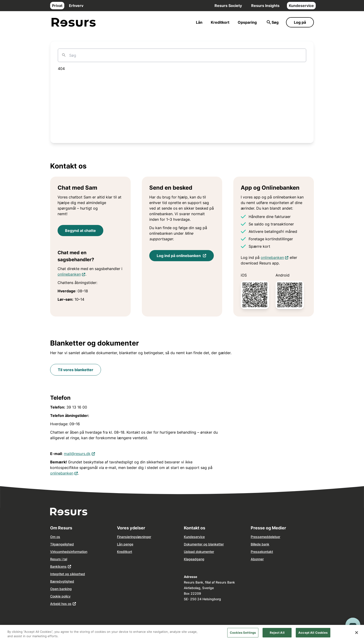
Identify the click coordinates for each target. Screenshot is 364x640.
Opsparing (247, 22)
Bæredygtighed (62, 581)
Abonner (257, 559)
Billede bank (260, 544)
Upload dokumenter (199, 552)
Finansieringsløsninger (134, 537)
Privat (57, 6)
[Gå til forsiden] (74, 22)
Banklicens (58, 566)
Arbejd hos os (61, 604)
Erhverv (76, 6)
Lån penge (125, 544)
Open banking (61, 589)
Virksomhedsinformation (69, 552)
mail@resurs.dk (80, 453)
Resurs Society (228, 6)
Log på (300, 22)
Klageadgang (194, 559)
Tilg (53, 544)
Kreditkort (220, 22)
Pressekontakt (262, 552)
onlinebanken (71, 274)
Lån (199, 22)
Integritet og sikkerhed (68, 574)
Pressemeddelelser (265, 537)
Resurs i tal (59, 559)
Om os (55, 537)
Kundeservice (301, 6)
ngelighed (66, 544)
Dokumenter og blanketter (204, 544)
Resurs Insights (265, 6)
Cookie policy (60, 596)
